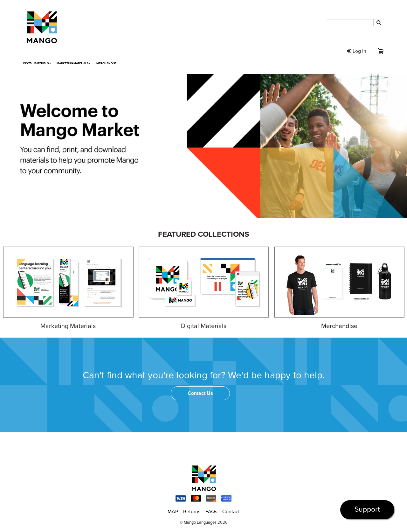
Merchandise (106, 63)
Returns (192, 512)
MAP (173, 512)
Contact (231, 512)
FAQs (211, 512)
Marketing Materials (74, 63)
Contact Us (200, 393)
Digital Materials (37, 63)
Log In (357, 51)
